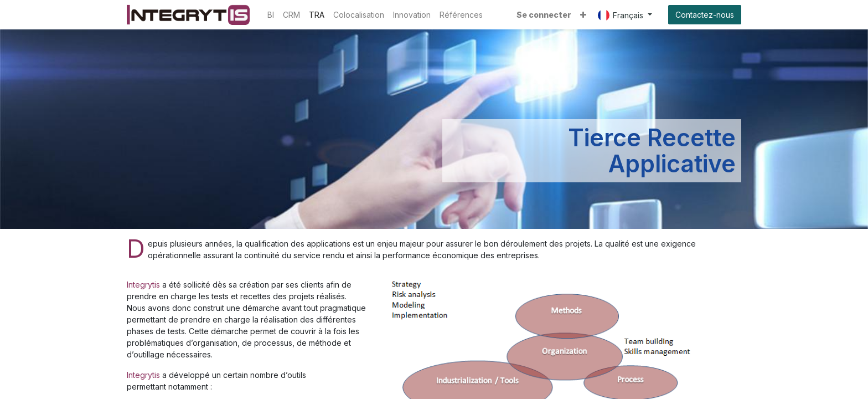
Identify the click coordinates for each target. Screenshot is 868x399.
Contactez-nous (705, 15)
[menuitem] (271, 15)
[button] (583, 15)
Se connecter (544, 15)
